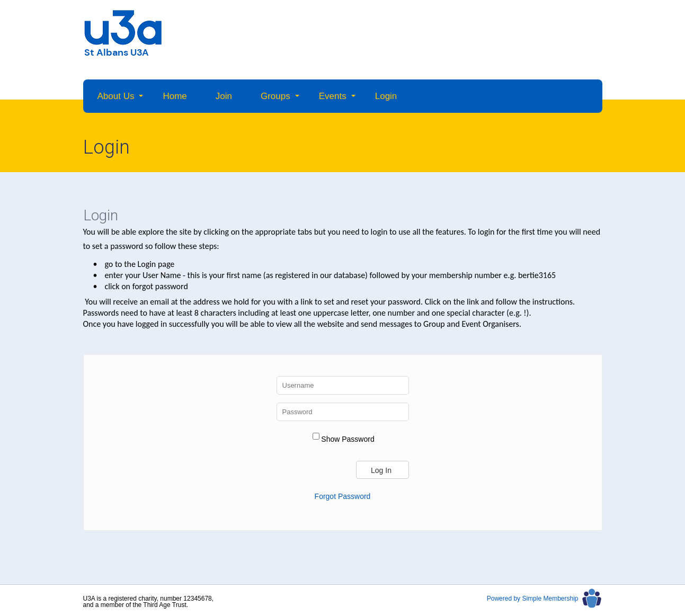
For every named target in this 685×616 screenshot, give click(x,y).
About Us (116, 96)
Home (175, 96)
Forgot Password (343, 496)
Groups (275, 96)
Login (386, 96)
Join (224, 96)
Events (333, 96)
